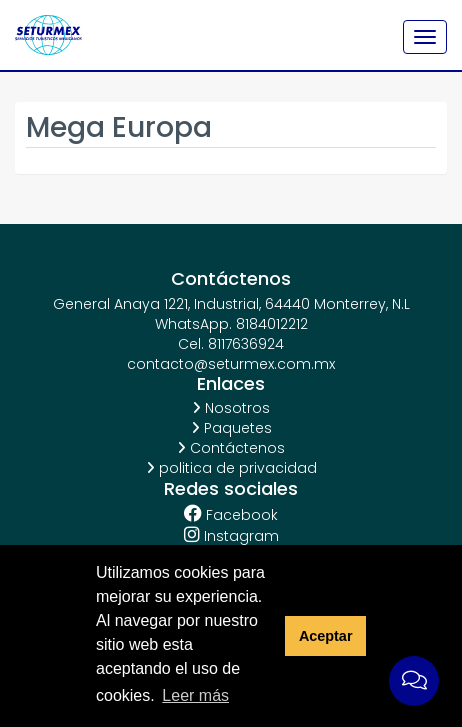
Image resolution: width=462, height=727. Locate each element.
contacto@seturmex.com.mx (231, 364)
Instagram (231, 535)
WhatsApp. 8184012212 (231, 324)
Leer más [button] (195, 695)
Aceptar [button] (326, 636)
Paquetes (231, 428)
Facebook (231, 514)
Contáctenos (231, 448)
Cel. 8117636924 (231, 344)
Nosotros (231, 408)
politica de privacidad (231, 468)
